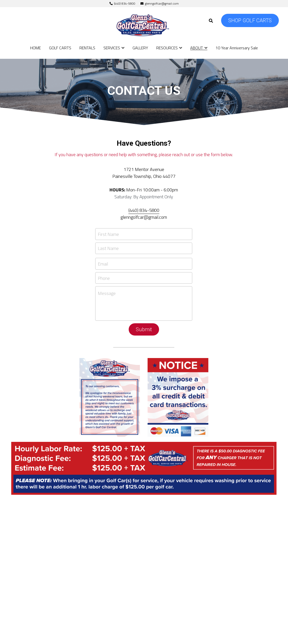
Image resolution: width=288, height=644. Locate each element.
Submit (144, 329)
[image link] (144, 25)
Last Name (108, 248)
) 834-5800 (148, 210)
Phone (104, 278)
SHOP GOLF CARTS (250, 20)
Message (107, 293)
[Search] (211, 21)
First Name (108, 234)
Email (103, 264)
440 (133, 210)
